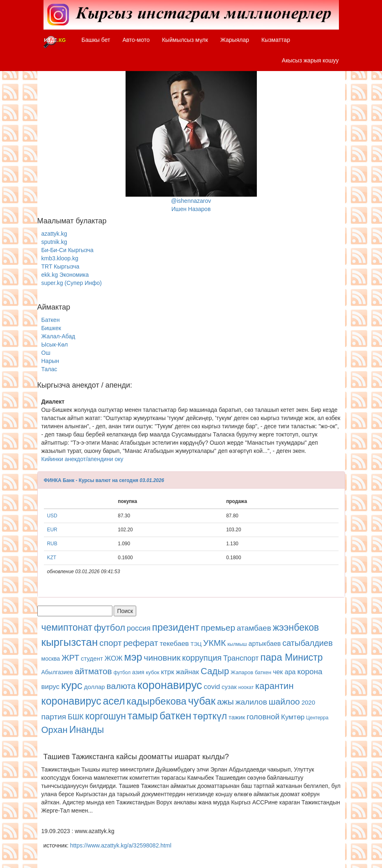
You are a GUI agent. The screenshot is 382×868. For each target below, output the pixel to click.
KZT (52, 558)
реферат (141, 643)
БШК (76, 717)
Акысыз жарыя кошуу (310, 60)
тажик (237, 717)
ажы (225, 702)
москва (51, 659)
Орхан (55, 730)
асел (114, 701)
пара (273, 657)
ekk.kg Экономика (65, 275)
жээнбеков (296, 627)
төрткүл (210, 716)
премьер (218, 628)
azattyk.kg (54, 234)
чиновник (162, 658)
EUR (52, 530)
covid (212, 687)
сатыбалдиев (308, 643)
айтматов (93, 671)
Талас (49, 369)
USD (52, 516)
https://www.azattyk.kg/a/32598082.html (121, 845)
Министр (304, 657)
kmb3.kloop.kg (60, 258)
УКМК (214, 643)
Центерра (317, 718)
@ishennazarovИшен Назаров (191, 139)
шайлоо (284, 702)
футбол (110, 628)
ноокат (246, 687)
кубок (152, 672)
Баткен (51, 320)
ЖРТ (70, 658)
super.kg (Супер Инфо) (72, 283)
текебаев (174, 644)
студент (92, 658)
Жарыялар (235, 40)
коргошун (106, 716)
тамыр (143, 716)
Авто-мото (136, 40)
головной (263, 717)
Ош (46, 353)
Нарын (50, 361)
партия (54, 717)
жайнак (187, 672)
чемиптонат (67, 627)
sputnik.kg (54, 242)
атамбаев (254, 628)
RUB (52, 544)
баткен (263, 672)
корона (310, 672)
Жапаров (242, 672)
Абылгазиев (57, 672)
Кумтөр (293, 717)
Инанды (87, 730)
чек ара (284, 672)
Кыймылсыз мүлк (185, 40)
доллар (95, 687)
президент (176, 627)
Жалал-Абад (58, 336)
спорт (110, 643)
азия (138, 672)
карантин (274, 686)
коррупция (202, 658)
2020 (308, 702)
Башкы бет (96, 40)
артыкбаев (265, 644)
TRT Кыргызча (61, 266)
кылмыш (237, 644)
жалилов (251, 702)
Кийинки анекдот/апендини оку (82, 459)
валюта (121, 686)
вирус (51, 687)
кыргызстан (70, 642)
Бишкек (51, 328)
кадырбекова (157, 701)
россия (139, 628)
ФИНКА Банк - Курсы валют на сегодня (91, 480)
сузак (229, 687)
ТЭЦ (196, 644)
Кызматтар (276, 40)
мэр (133, 657)
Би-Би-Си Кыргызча (67, 250)
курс (72, 685)
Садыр (215, 671)
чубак (202, 701)
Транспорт (241, 658)
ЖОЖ (114, 658)
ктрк (167, 672)
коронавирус (170, 685)
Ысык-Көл (55, 344)
